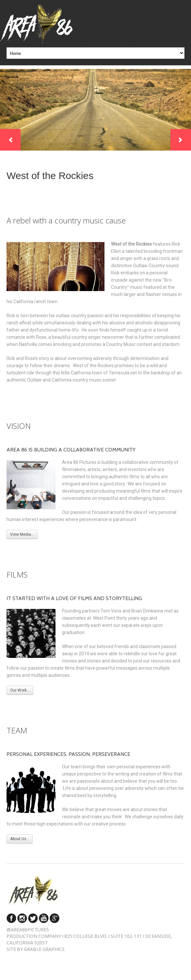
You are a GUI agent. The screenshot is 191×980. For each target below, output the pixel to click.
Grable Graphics (44, 949)
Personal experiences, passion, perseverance (68, 754)
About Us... (20, 839)
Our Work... (20, 690)
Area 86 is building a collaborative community (71, 450)
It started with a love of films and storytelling (74, 598)
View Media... (22, 534)
